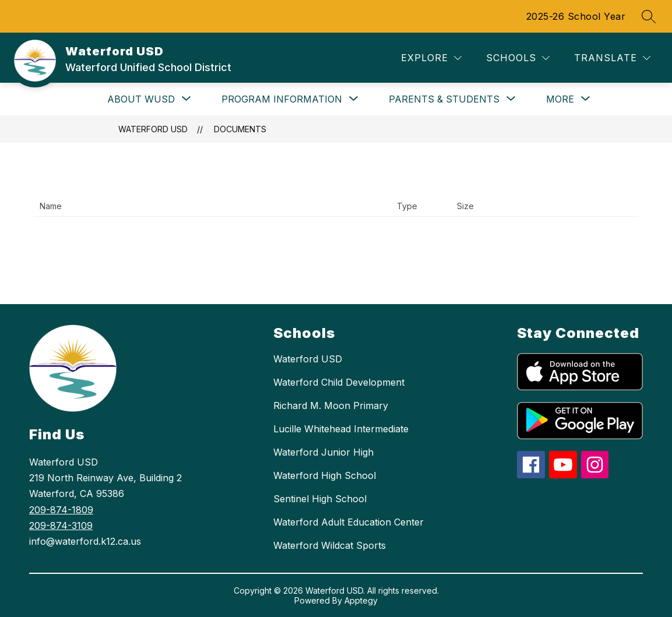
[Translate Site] (612, 58)
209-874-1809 (61, 510)
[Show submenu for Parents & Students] (444, 99)
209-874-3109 (61, 526)
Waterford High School (325, 475)
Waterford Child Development (339, 382)
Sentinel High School (320, 499)
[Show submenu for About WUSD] (141, 99)
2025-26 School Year (576, 16)
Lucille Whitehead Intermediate (341, 429)
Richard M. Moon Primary (331, 406)
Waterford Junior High (323, 452)
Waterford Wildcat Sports (330, 545)
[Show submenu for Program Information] (282, 99)
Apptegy (361, 600)
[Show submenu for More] (560, 99)
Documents (240, 129)
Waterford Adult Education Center (349, 522)
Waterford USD (153, 129)
